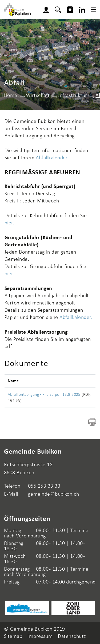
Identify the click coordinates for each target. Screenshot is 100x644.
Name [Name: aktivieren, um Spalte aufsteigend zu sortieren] (13, 381)
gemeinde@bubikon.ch (54, 494)
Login (48, 9)
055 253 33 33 (44, 486)
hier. (9, 223)
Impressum (40, 637)
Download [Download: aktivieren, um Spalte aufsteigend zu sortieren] (81, 381)
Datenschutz (72, 637)
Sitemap (13, 637)
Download (82, 396)
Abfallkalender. (52, 158)
